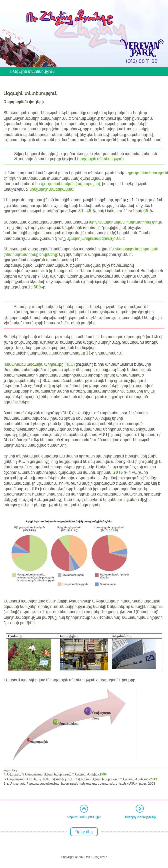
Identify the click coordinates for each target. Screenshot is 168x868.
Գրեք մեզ (84, 832)
